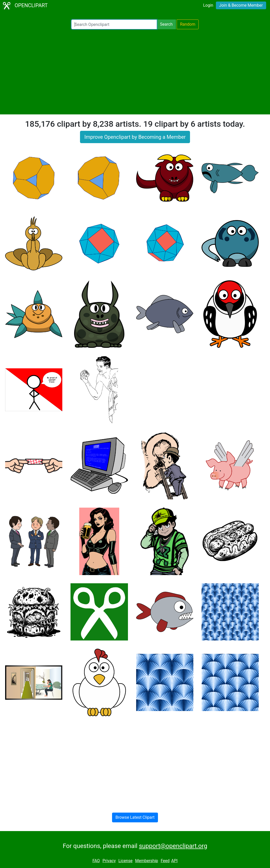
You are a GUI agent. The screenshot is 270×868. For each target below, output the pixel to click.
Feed (165, 861)
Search (166, 24)
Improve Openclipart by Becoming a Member (135, 137)
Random (188, 24)
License (126, 861)
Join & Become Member (241, 5)
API (174, 861)
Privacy (109, 861)
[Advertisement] (135, 72)
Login (208, 5)
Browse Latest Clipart (135, 817)
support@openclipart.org (173, 846)
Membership (147, 861)
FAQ (96, 861)
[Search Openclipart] (114, 24)
